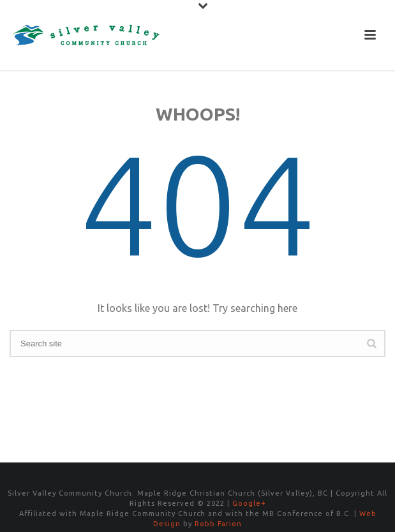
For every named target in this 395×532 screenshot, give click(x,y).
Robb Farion (218, 524)
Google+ (249, 503)
